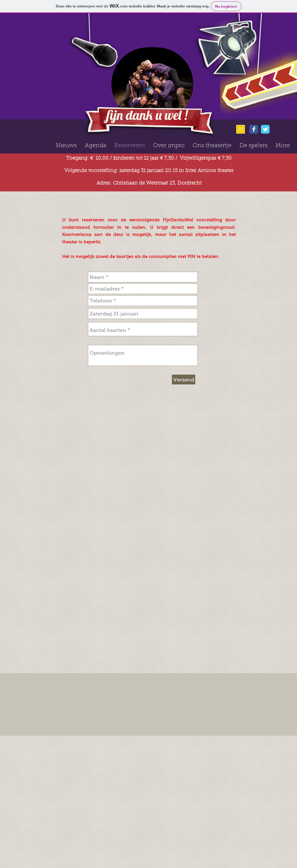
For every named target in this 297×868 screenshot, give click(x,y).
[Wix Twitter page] (265, 129)
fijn (115, 115)
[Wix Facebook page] (254, 129)
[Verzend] (184, 380)
